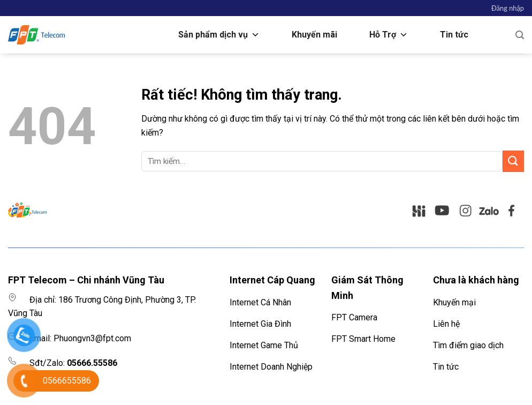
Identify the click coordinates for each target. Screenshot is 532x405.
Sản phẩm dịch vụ (219, 35)
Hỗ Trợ (389, 35)
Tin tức (454, 35)
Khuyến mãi (314, 35)
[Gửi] (513, 161)
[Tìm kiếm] (520, 35)
